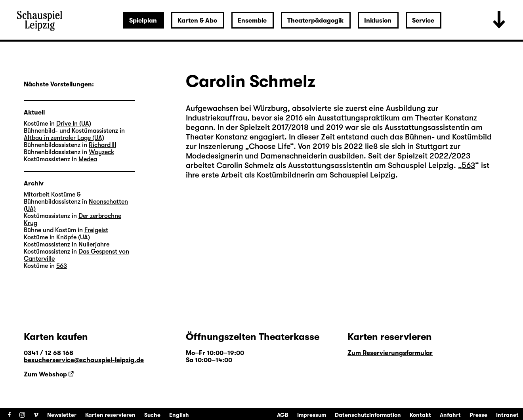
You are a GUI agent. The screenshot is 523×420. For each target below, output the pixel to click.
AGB (283, 415)
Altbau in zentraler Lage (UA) (64, 138)
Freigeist (96, 230)
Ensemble (252, 21)
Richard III (102, 145)
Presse (478, 415)
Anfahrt (450, 415)
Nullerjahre (94, 244)
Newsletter (62, 415)
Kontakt (420, 415)
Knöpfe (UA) (73, 237)
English (179, 415)
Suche (152, 415)
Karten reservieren (110, 415)
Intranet (507, 415)
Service (423, 21)
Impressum (312, 415)
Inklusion (378, 21)
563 (468, 165)
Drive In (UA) (74, 124)
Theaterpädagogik (315, 21)
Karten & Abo (197, 21)
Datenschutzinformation (368, 415)
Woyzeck (101, 152)
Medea (88, 159)
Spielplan (143, 21)
